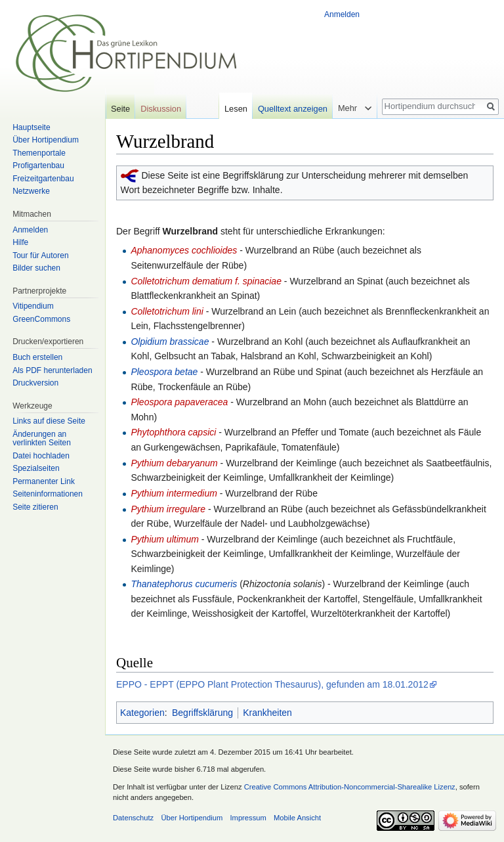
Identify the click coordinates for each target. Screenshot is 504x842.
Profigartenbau (38, 166)
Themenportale (39, 153)
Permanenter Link (44, 481)
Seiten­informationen (48, 494)
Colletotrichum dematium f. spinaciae (207, 281)
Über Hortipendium (46, 140)
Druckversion (35, 383)
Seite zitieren (35, 507)
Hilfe (20, 242)
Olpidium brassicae (170, 342)
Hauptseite (31, 127)
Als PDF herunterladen (52, 370)
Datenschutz (133, 818)
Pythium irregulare (168, 509)
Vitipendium (33, 306)
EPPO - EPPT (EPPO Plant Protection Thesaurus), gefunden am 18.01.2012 (272, 684)
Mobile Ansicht (297, 818)
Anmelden (342, 14)
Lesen (236, 109)
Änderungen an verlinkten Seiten (42, 439)
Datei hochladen (41, 456)
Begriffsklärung (202, 713)
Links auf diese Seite (49, 421)
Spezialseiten (36, 468)
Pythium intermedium (175, 493)
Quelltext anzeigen (293, 109)
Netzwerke (31, 191)
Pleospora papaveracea (179, 402)
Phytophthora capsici (175, 432)
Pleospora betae (164, 372)
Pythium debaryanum (175, 463)
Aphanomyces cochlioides (185, 250)
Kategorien (142, 713)
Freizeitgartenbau (43, 179)
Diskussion (161, 109)
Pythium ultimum (166, 539)
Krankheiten (267, 713)
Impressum (248, 818)
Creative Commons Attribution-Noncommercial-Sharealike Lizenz (350, 787)
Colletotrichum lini (168, 311)
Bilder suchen (36, 268)
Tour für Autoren (40, 255)
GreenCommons (41, 319)
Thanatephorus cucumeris (184, 584)
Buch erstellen (37, 357)
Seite (120, 109)
